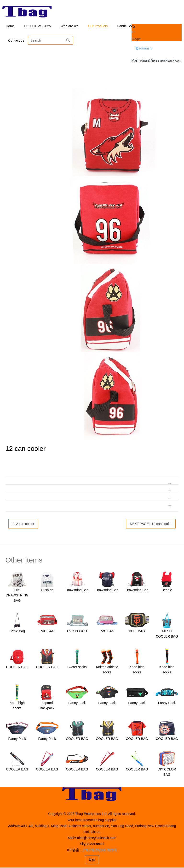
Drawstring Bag (77, 590)
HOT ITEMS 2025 (37, 26)
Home (10, 26)
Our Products (98, 26)
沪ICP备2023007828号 (100, 851)
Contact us (16, 41)
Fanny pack (77, 703)
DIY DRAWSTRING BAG (17, 596)
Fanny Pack (167, 703)
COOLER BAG (17, 667)
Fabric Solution (129, 26)
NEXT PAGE (151, 524)
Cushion (47, 590)
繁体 (92, 860)
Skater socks (77, 667)
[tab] (92, 467)
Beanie (167, 590)
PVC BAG (47, 632)
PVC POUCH (77, 632)
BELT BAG (137, 632)
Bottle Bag (17, 632)
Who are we (69, 26)
